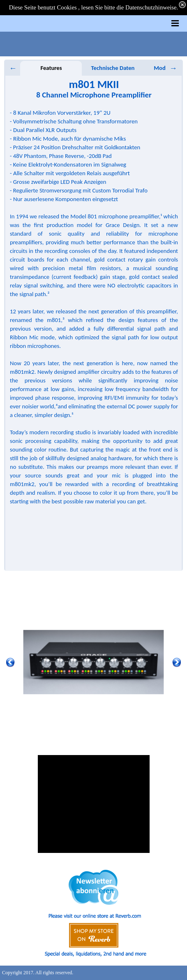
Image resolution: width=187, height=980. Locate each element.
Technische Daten (113, 68)
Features (51, 68)
